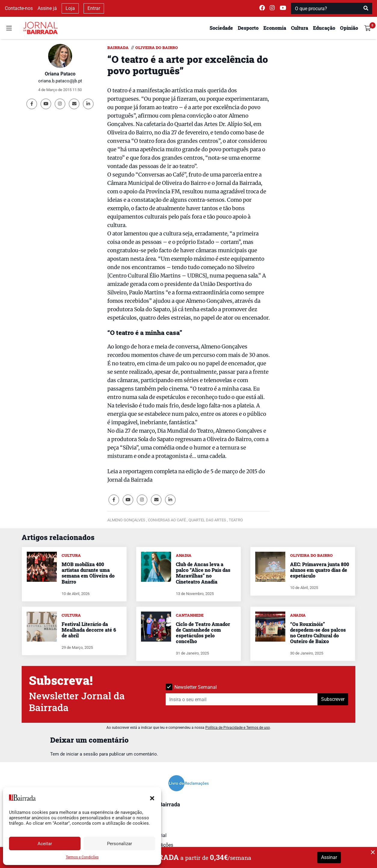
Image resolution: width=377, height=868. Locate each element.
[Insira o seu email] (242, 699)
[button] (152, 798)
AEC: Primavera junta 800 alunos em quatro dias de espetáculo (320, 570)
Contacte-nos (19, 8)
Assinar (329, 857)
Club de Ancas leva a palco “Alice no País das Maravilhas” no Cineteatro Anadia (203, 573)
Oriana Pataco (60, 74)
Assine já (47, 8)
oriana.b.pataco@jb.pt (60, 81)
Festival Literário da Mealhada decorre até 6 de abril (89, 630)
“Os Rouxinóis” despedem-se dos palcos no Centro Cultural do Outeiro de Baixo (318, 633)
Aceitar (45, 844)
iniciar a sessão (82, 754)
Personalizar (120, 844)
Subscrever (333, 699)
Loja (70, 8)
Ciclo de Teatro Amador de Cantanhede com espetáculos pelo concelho (203, 633)
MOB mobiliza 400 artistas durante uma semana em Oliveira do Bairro (88, 573)
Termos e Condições (82, 857)
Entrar (94, 8)
